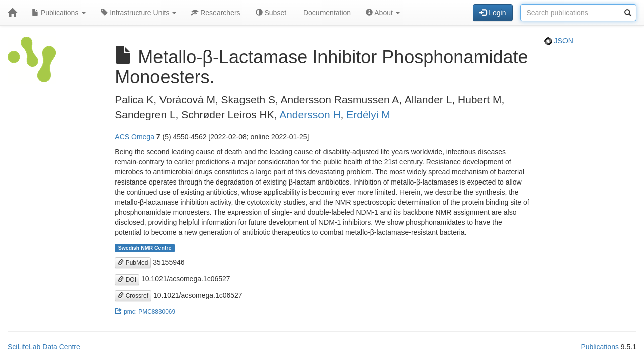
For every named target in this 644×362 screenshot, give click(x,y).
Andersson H (310, 114)
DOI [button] (127, 280)
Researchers (216, 13)
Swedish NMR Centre (145, 248)
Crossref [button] (133, 296)
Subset (271, 13)
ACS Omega (135, 137)
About (383, 13)
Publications (59, 13)
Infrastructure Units (138, 13)
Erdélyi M (368, 114)
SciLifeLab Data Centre (44, 347)
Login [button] (493, 13)
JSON (559, 41)
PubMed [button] (133, 263)
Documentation (326, 13)
